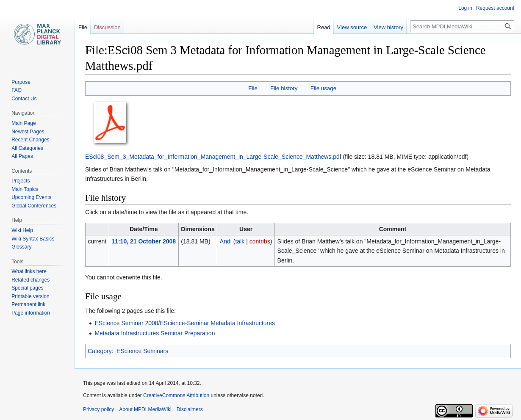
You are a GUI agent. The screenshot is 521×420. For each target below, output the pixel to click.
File (253, 88)
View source (352, 27)
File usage (323, 88)
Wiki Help (22, 230)
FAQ (17, 90)
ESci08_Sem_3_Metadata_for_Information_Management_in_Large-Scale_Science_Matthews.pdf (213, 157)
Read (324, 27)
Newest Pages (28, 132)
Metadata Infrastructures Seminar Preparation (155, 333)
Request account (495, 8)
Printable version (30, 296)
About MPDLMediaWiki (145, 409)
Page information (31, 313)
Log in (465, 8)
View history (388, 27)
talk (240, 241)
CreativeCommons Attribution (176, 395)
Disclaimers (190, 409)
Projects (21, 181)
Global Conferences (34, 206)
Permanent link (28, 304)
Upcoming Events (31, 197)
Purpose (21, 82)
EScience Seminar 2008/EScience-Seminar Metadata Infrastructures (185, 323)
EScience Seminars (142, 351)
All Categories (27, 148)
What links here (29, 271)
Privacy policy (98, 409)
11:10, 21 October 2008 (144, 241)
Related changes (30, 280)
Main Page (24, 123)
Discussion (107, 27)
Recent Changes (30, 140)
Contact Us (24, 99)
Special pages (27, 288)
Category (100, 351)
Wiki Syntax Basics (33, 239)
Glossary (21, 247)
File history (284, 88)
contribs (260, 241)
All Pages (22, 156)
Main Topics (25, 189)
